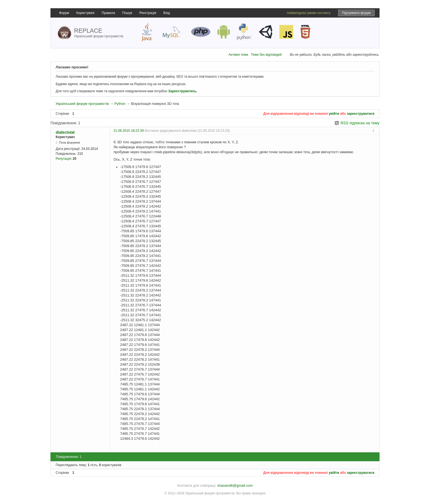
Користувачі (85, 13)
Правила (108, 13)
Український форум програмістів (82, 104)
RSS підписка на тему (360, 123)
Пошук (127, 13)
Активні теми (238, 55)
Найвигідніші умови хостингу (309, 13)
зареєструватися (361, 114)
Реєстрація (148, 13)
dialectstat (65, 132)
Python (120, 104)
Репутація (63, 159)
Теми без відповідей (266, 55)
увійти (334, 114)
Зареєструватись (182, 91)
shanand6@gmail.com (235, 485)
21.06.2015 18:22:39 (129, 131)
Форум (64, 13)
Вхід (167, 13)
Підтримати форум (356, 13)
